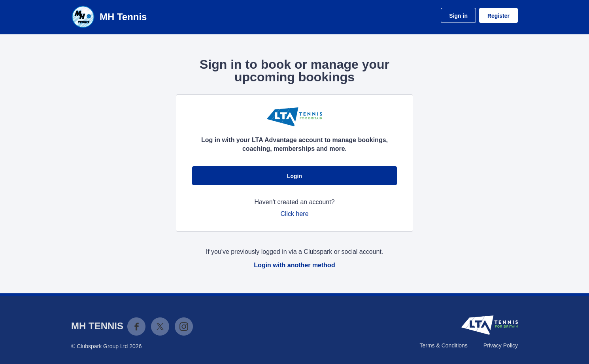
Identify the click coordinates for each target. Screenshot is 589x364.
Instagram (184, 326)
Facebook (136, 326)
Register (498, 16)
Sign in (458, 16)
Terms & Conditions (443, 345)
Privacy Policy (501, 345)
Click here (294, 214)
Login (294, 176)
